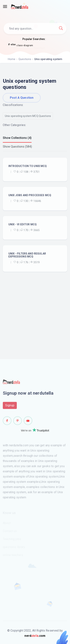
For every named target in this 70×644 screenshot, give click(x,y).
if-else (12, 45)
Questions (25, 59)
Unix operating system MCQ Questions (28, 116)
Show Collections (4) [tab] (17, 138)
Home (12, 59)
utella (35, 636)
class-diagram (25, 46)
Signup (10, 406)
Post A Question (22, 98)
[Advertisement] (35, 306)
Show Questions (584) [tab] (17, 147)
